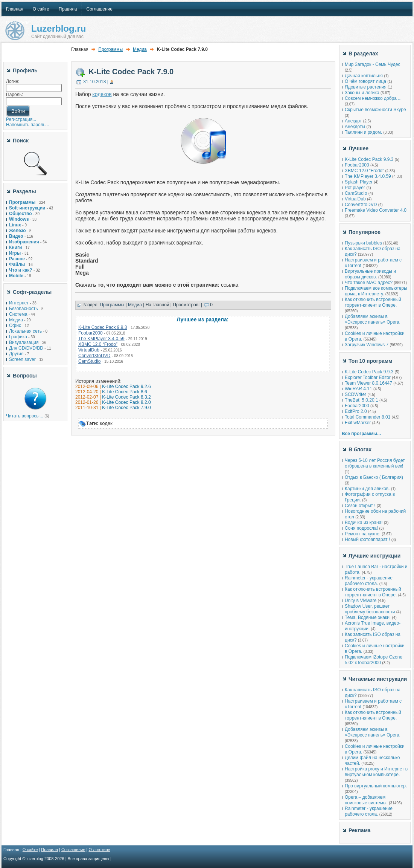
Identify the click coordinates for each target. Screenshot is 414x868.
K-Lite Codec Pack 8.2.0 (126, 402)
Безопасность (24, 309)
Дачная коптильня (364, 76)
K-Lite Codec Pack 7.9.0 (131, 72)
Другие (16, 354)
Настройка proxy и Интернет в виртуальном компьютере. (376, 772)
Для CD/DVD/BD (26, 348)
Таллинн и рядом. (363, 132)
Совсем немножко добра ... (373, 98)
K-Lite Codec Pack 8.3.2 (126, 397)
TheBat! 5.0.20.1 (362, 400)
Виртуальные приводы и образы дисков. (370, 274)
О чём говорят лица (365, 81)
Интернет (19, 303)
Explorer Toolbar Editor (368, 377)
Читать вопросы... (25, 416)
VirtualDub (89, 350)
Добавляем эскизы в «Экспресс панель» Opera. (373, 319)
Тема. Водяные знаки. (368, 617)
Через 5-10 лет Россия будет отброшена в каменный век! (375, 463)
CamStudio (89, 361)
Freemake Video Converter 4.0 (376, 210)
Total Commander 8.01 (368, 417)
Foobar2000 (91, 333)
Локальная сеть (25, 331)
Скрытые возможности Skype (375, 110)
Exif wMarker (358, 423)
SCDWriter (355, 394)
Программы (110, 49)
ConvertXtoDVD (94, 356)
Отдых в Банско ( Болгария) (374, 477)
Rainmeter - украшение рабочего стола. (369, 581)
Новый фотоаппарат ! (367, 539)
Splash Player (359, 182)
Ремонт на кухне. (363, 534)
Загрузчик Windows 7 (367, 345)
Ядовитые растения (366, 87)
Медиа (16, 320)
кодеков (102, 94)
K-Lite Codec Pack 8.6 (124, 392)
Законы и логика (362, 93)
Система (18, 314)
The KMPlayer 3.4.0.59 (101, 339)
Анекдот (353, 121)
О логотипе (100, 850)
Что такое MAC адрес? (369, 283)
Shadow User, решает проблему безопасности (370, 609)
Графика (18, 337)
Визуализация (24, 342)
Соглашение (73, 850)
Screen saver (22, 359)
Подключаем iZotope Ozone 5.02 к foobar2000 (374, 660)
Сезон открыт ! (360, 506)
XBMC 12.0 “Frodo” (98, 344)
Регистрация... (21, 119)
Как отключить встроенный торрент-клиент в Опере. (373, 302)
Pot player (355, 188)
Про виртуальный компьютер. (376, 786)
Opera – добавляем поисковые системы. (366, 800)
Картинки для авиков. (367, 489)
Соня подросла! (361, 528)
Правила (49, 850)
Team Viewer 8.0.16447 (368, 383)
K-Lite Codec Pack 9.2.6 (126, 387)
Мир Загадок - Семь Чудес (372, 64)
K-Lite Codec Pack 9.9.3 (103, 327)
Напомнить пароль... (28, 125)
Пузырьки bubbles (363, 243)
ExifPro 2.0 (356, 411)
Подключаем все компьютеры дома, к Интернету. (376, 291)
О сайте (30, 850)
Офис (15, 325)
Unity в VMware (361, 601)
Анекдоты (355, 127)
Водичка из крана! (364, 523)
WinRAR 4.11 (358, 389)
